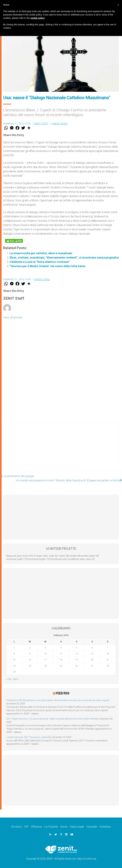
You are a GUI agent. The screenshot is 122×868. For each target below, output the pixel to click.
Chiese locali (60, 124)
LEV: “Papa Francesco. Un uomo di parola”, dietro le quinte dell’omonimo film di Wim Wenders (53, 719)
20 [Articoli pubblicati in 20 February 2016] (92, 660)
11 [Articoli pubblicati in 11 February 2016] (61, 654)
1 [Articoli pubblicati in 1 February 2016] (14, 648)
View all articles (13, 317)
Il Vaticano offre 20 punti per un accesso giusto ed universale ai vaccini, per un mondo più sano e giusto (58, 700)
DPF (27, 827)
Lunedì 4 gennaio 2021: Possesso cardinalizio (29, 737)
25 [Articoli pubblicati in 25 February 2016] (61, 666)
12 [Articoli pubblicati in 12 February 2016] (77, 654)
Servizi (64, 827)
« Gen (9, 679)
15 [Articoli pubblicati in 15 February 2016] (14, 660)
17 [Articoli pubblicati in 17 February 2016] (45, 660)
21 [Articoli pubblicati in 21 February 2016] (108, 660)
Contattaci (105, 827)
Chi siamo (17, 827)
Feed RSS (63, 693)
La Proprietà (51, 827)
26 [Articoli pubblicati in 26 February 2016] (77, 666)
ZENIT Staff (41, 124)
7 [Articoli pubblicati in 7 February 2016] (108, 648)
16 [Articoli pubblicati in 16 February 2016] (30, 660)
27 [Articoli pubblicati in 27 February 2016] (92, 666)
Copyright (92, 827)
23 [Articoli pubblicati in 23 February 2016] (30, 666)
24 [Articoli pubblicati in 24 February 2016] (45, 666)
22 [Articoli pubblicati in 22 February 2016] (14, 666)
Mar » (16, 679)
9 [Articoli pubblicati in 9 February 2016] (30, 654)
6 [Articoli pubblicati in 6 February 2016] (92, 648)
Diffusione (37, 827)
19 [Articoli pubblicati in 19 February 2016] (77, 660)
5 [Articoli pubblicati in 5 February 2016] (77, 648)
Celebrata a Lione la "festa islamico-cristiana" (40, 262)
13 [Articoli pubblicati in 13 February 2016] (92, 654)
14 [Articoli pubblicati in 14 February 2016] (108, 654)
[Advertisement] (61, 450)
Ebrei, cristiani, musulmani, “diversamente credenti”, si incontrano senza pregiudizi (64, 258)
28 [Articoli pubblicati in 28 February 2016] (108, 666)
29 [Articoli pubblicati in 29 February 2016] (14, 672)
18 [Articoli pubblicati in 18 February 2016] (61, 660)
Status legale (77, 827)
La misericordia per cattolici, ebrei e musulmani (41, 253)
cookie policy (38, 18)
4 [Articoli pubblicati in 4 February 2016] (61, 648)
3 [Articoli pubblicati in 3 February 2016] (45, 648)
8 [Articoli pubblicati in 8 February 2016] (14, 654)
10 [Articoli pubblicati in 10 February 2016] (45, 654)
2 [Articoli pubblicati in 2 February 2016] (30, 648)
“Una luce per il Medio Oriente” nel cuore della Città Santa (47, 266)
